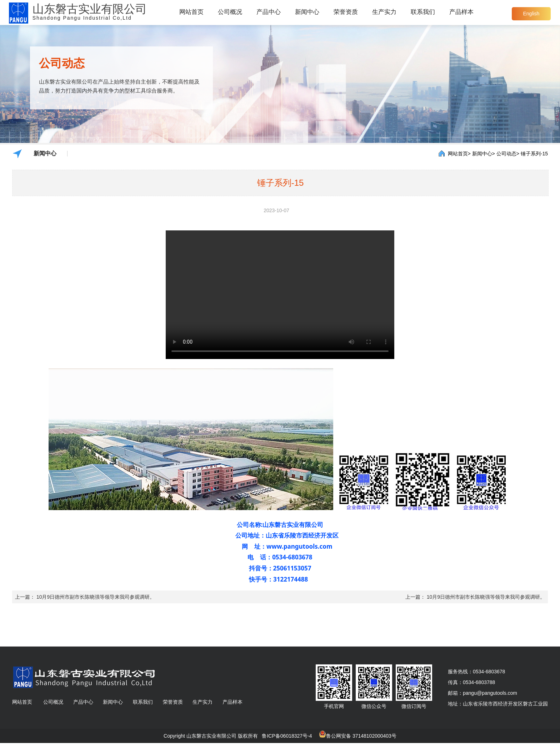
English (531, 14)
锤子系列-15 (534, 154)
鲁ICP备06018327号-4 (287, 736)
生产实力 (384, 12)
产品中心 (269, 12)
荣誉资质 (346, 12)
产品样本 (461, 12)
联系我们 (423, 12)
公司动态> (508, 154)
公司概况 (230, 12)
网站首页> (459, 154)
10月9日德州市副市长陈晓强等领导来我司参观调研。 (96, 597)
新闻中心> (484, 154)
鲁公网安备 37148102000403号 (361, 736)
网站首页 (191, 12)
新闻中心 (307, 12)
